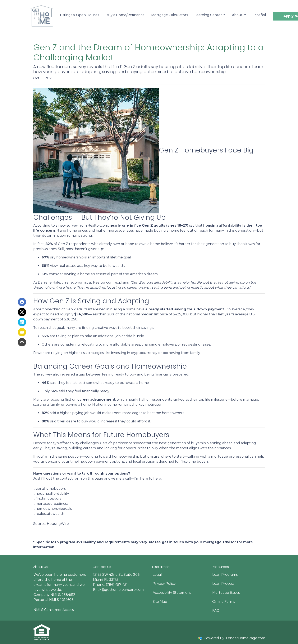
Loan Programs (225, 575)
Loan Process (223, 584)
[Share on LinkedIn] (22, 322)
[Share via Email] (22, 332)
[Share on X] (22, 312)
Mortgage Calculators (169, 15)
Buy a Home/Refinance (125, 15)
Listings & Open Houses (79, 15)
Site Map (160, 602)
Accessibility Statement (172, 593)
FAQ (216, 611)
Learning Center (209, 15)
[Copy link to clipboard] (22, 342)
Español (259, 15)
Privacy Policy (164, 584)
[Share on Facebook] (22, 302)
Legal (157, 575)
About (238, 15)
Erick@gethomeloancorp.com (118, 590)
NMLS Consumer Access (54, 610)
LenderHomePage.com (246, 638)
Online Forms (224, 602)
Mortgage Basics (226, 593)
